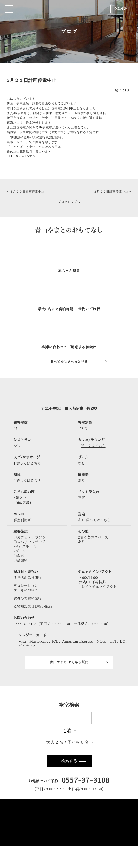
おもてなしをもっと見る (69, 362)
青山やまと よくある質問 (69, 662)
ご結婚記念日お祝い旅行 (33, 606)
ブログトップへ (69, 202)
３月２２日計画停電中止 (111, 192)
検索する (69, 761)
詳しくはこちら (93, 446)
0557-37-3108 (85, 781)
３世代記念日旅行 (27, 578)
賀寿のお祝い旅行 (27, 598)
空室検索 (120, 9)
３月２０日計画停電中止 (27, 192)
